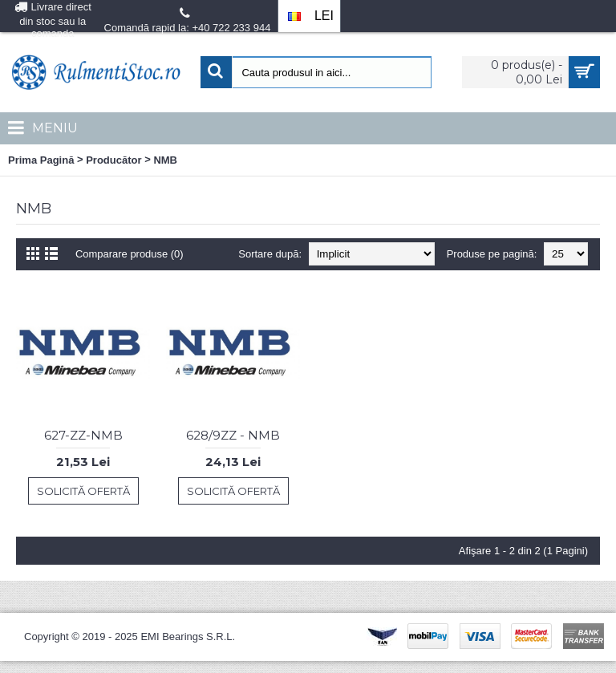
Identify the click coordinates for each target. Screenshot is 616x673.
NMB (165, 160)
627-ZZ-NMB (83, 435)
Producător (113, 160)
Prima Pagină (41, 160)
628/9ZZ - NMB (233, 435)
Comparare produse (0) (130, 254)
